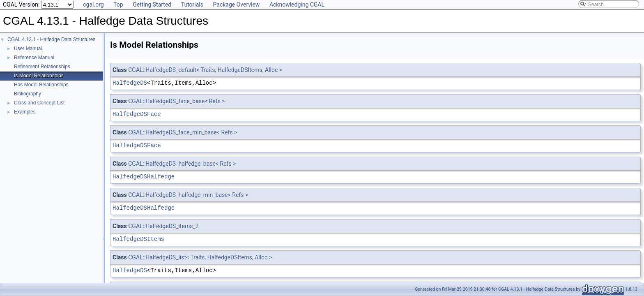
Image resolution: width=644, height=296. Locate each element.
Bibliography (28, 94)
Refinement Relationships (42, 67)
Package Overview (236, 5)
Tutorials (192, 5)
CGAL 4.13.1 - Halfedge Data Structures (51, 39)
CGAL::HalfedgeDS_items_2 (163, 226)
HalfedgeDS (130, 83)
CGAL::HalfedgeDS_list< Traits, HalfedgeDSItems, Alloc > (200, 257)
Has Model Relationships (41, 85)
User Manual (28, 49)
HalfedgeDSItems (138, 239)
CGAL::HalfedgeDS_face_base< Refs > (176, 101)
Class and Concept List (39, 103)
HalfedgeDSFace (137, 114)
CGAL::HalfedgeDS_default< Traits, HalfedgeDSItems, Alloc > (205, 70)
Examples (25, 112)
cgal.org (93, 5)
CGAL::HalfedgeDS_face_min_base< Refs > (183, 132)
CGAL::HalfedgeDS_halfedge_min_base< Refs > (188, 195)
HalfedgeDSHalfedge (144, 177)
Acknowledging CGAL (297, 5)
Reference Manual (34, 58)
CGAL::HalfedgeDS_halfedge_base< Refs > (182, 164)
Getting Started (152, 5)
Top (118, 5)
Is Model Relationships (39, 76)
